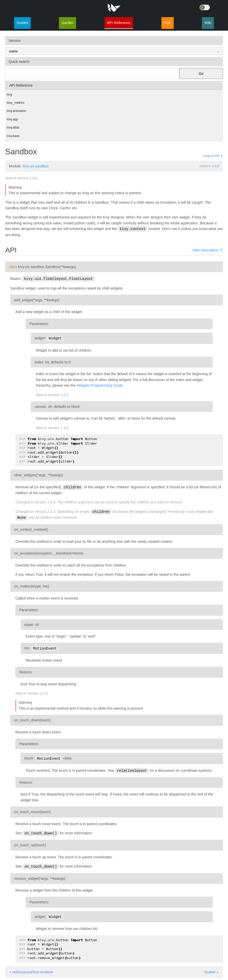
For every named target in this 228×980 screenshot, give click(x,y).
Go (201, 74)
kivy (10, 95)
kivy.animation (17, 111)
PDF (168, 23)
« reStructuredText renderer (31, 969)
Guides (22, 23)
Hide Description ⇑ (208, 250)
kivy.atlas (13, 128)
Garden (68, 23)
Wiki (208, 23)
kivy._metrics (16, 103)
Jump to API (211, 156)
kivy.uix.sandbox (36, 166)
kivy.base (13, 136)
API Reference (119, 23)
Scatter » (211, 969)
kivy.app (12, 119)
